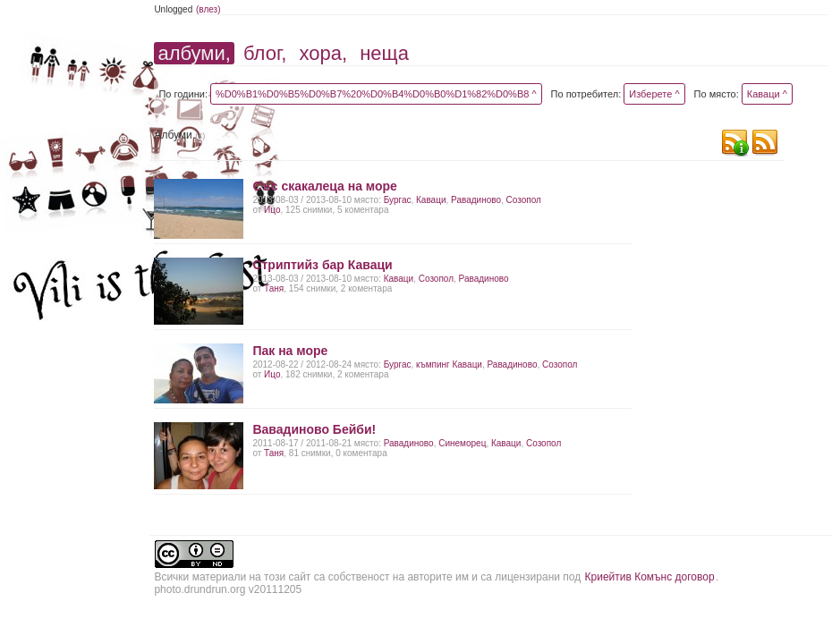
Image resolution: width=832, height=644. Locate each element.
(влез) (208, 9)
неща (384, 53)
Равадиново (476, 200)
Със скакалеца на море (325, 186)
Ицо (272, 210)
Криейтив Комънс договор (650, 577)
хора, (324, 53)
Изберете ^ (654, 94)
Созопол (524, 200)
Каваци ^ (767, 94)
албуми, (194, 53)
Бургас (398, 200)
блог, (265, 53)
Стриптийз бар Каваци (322, 265)
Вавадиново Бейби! (314, 429)
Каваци (431, 200)
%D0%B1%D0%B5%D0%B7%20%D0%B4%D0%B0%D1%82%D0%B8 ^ (376, 94)
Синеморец (462, 443)
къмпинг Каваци (449, 364)
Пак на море (290, 351)
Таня (274, 288)
